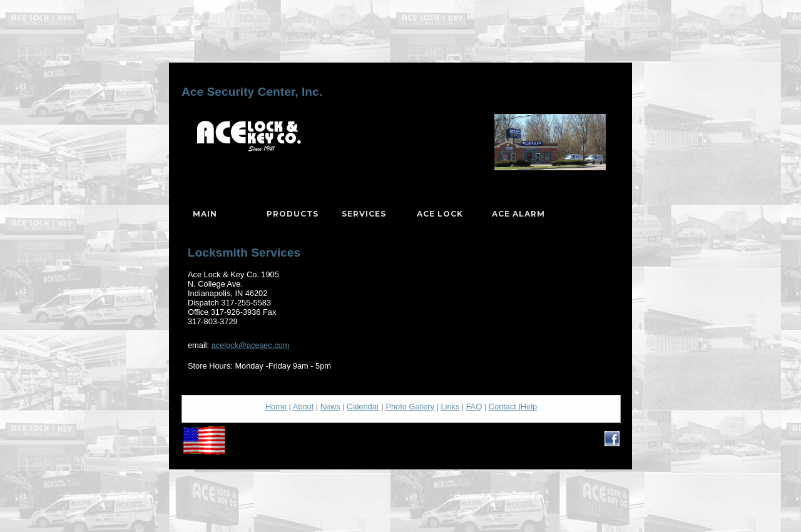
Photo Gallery (410, 407)
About (303, 407)
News (330, 407)
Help (529, 407)
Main (205, 214)
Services (364, 214)
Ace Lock (440, 214)
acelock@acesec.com (251, 345)
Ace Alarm (518, 214)
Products (293, 214)
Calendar (363, 407)
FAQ (474, 407)
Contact (504, 407)
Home (276, 407)
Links (450, 407)
